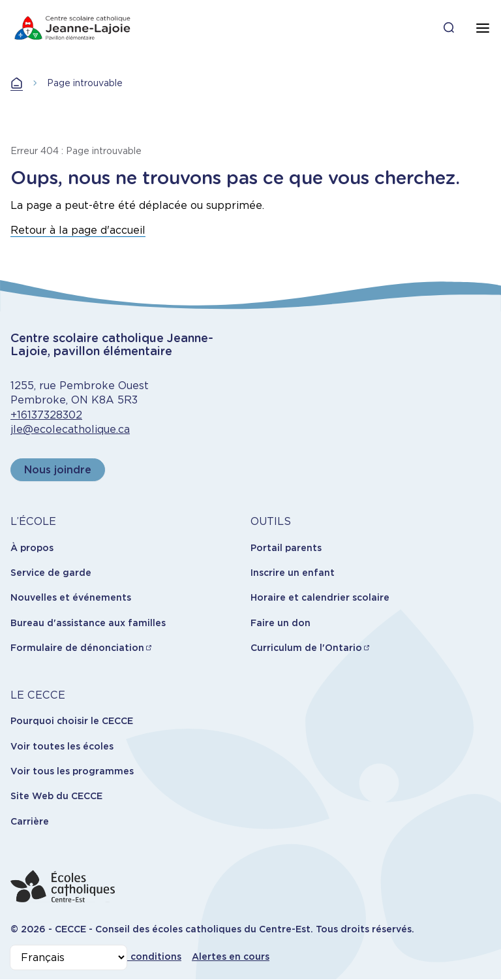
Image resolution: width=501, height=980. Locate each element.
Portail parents (286, 548)
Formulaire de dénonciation (77, 648)
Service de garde (51, 573)
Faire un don (281, 623)
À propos (32, 548)
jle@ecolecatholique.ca (70, 429)
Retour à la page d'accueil (78, 230)
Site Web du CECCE (56, 796)
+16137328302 (46, 415)
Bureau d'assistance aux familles (88, 623)
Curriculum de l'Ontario (306, 648)
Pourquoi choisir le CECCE (72, 721)
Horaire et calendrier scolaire (320, 597)
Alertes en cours (231, 956)
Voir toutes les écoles (62, 746)
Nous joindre (58, 470)
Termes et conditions (131, 956)
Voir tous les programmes (72, 771)
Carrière (30, 821)
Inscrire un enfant (293, 573)
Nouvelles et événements (71, 597)
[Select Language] (68, 957)
